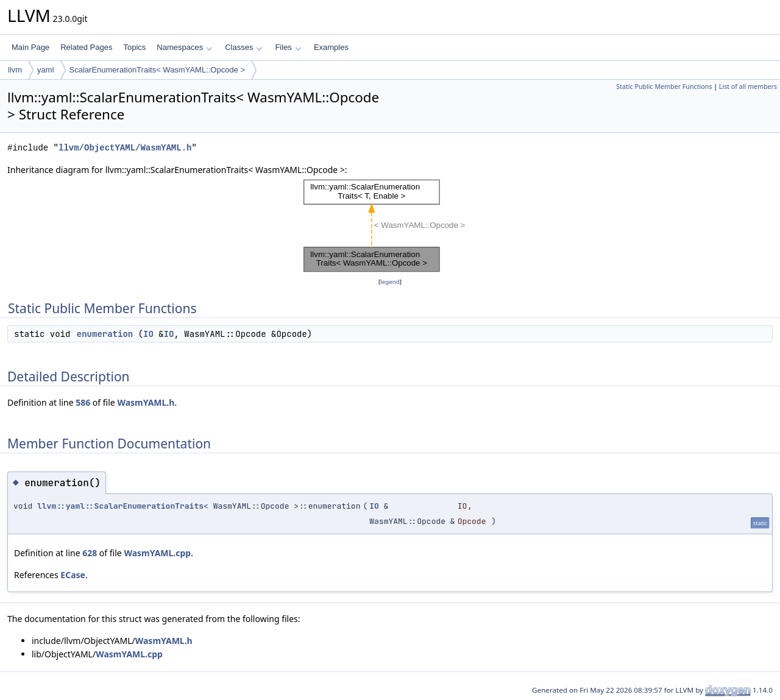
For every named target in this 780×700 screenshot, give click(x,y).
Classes (244, 47)
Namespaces (184, 47)
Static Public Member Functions (664, 87)
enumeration (105, 334)
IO (148, 334)
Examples (331, 47)
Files (288, 47)
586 (83, 402)
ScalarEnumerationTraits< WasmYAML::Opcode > (158, 70)
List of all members (748, 87)
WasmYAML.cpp (157, 553)
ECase (73, 575)
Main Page (30, 47)
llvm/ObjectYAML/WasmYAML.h (125, 148)
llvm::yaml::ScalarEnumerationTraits (120, 506)
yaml (45, 70)
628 (90, 553)
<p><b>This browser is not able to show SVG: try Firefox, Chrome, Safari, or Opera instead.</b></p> (390, 226)
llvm (15, 70)
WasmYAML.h (146, 402)
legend (390, 282)
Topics (134, 47)
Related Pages (86, 47)
